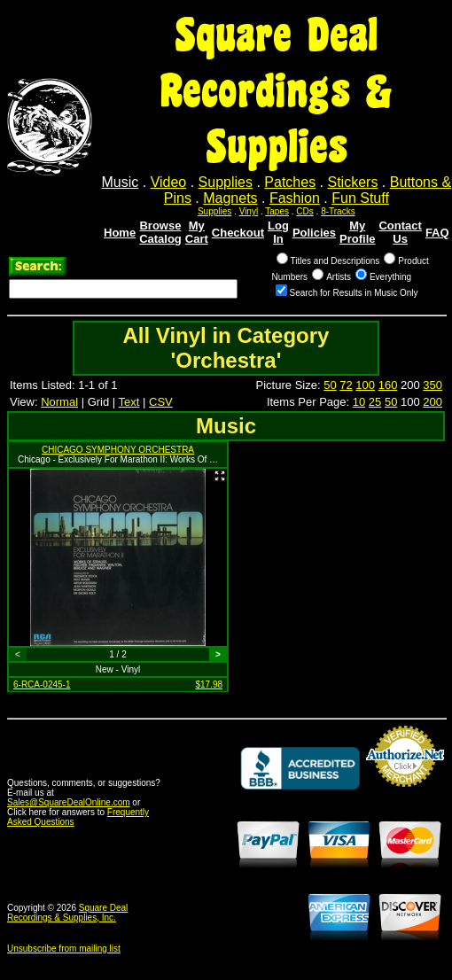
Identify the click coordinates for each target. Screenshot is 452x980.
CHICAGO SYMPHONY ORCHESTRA (118, 450)
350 (433, 385)
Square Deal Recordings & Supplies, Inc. (67, 913)
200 (433, 402)
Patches (290, 182)
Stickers (352, 182)
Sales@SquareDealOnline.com (69, 802)
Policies (314, 233)
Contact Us (400, 232)
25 (375, 402)
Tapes (277, 211)
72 (346, 385)
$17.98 (209, 684)
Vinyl (249, 211)
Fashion (295, 198)
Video (169, 182)
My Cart (197, 232)
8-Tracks (338, 211)
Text (129, 402)
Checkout (238, 233)
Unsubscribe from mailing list (64, 949)
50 (330, 385)
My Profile (357, 232)
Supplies (226, 182)
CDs (304, 211)
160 (388, 385)
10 (359, 402)
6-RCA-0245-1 (42, 684)
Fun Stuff (360, 198)
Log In (278, 232)
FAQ (437, 233)
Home (120, 233)
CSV (161, 402)
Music (121, 182)
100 (365, 385)
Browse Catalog (160, 232)
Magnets (230, 198)
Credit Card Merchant (405, 794)
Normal (59, 402)
